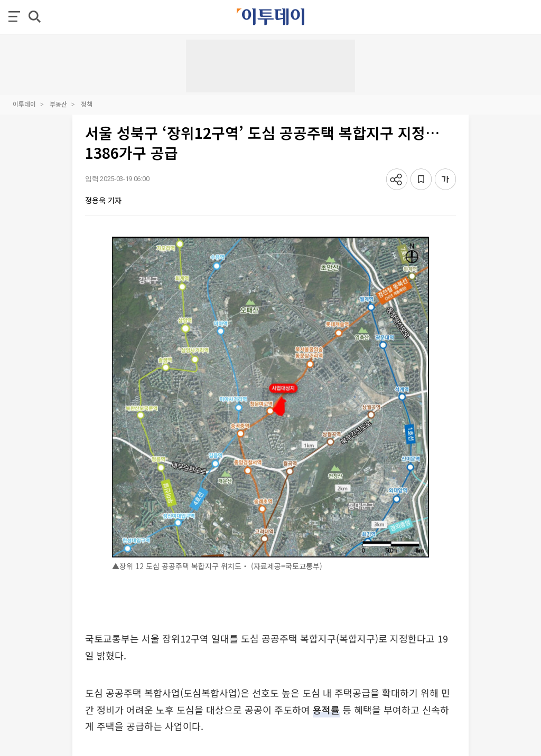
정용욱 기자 (103, 200)
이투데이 (24, 104)
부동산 (58, 104)
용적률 (326, 710)
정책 (87, 104)
